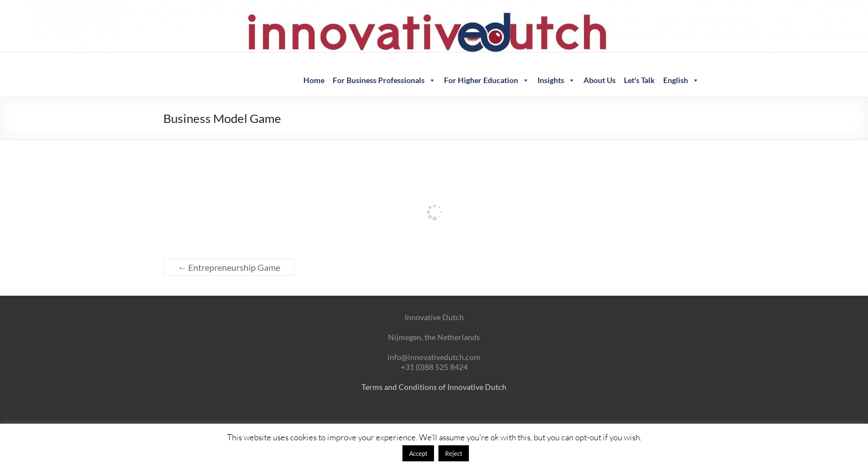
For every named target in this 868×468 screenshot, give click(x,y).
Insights (556, 80)
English (681, 80)
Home (314, 80)
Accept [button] (418, 453)
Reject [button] (454, 453)
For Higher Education (487, 80)
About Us (600, 80)
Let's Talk (639, 80)
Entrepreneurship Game (229, 267)
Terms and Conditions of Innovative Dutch (434, 387)
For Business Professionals (384, 80)
